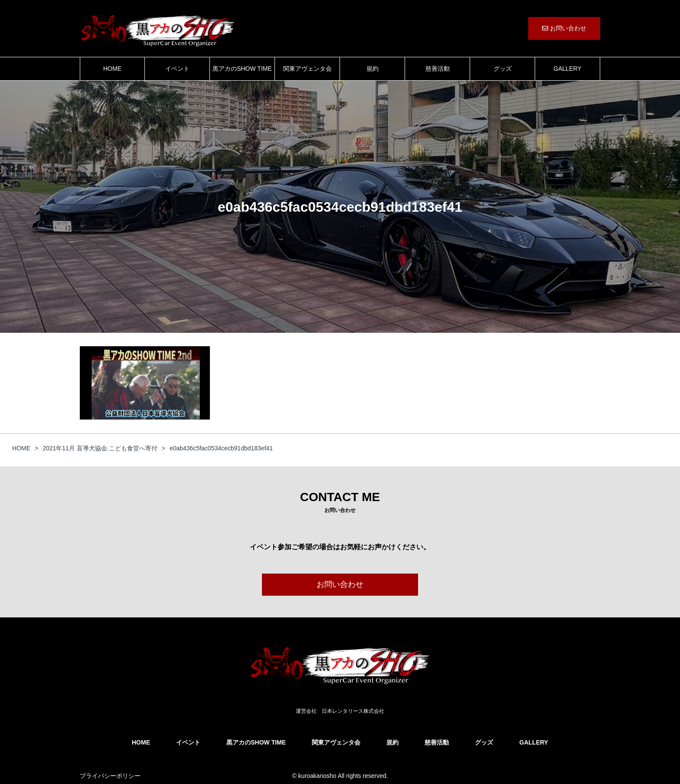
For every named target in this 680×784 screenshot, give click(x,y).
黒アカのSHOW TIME (242, 69)
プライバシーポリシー (110, 776)
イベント (177, 69)
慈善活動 (438, 69)
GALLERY (567, 69)
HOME (112, 69)
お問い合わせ (564, 28)
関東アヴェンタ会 (307, 69)
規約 (373, 69)
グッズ (503, 69)
